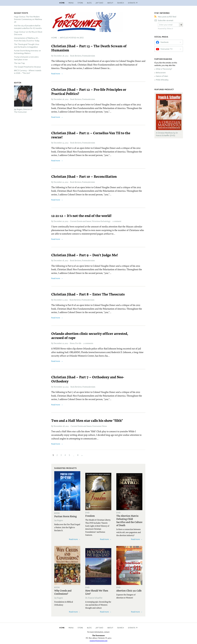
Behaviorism (161, 73)
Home (62, 3)
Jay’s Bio (100, 3)
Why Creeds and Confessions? (63, 592)
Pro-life (78, 343)
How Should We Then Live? (97, 592)
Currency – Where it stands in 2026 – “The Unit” (28, 72)
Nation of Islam (162, 76)
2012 (67, 56)
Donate (132, 628)
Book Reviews (76, 56)
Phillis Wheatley (162, 80)
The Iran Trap (19, 63)
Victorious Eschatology (101, 221)
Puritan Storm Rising (65, 516)
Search (121, 3)
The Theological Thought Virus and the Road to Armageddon (27, 46)
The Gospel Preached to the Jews (28, 67)
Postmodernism (89, 56)
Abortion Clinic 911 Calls (129, 590)
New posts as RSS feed (167, 17)
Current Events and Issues (81, 221)
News (72, 343)
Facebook (165, 42)
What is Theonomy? (164, 69)
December (58, 56)
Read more (56, 74)
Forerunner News (100, 426)
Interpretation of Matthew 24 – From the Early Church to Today (27, 39)
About (110, 3)
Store (80, 3)
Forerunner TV (167, 49)
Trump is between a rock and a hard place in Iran (26, 58)
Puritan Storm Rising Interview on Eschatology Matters (27, 52)
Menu (71, 3)
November (58, 387)
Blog (89, 3)
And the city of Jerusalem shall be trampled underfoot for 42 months (28, 27)
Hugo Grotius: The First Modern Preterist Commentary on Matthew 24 (28, 19)
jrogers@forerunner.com (99, 641)
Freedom (90, 516)
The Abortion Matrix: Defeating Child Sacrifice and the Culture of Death (129, 520)
